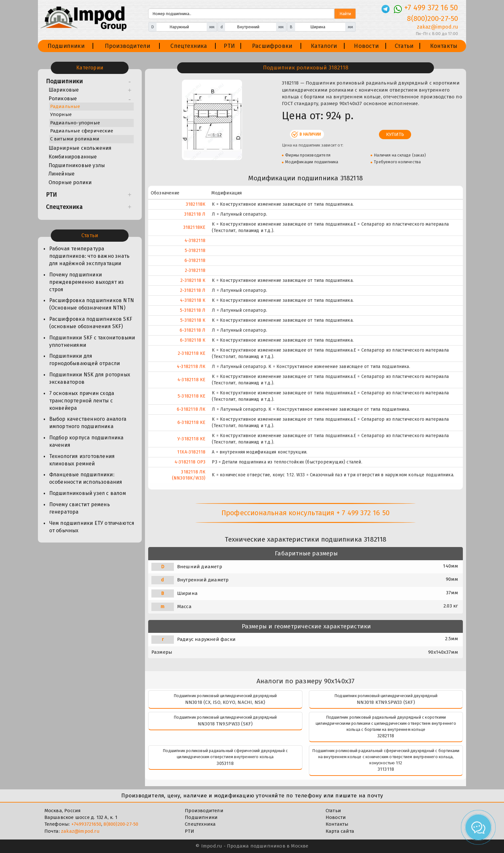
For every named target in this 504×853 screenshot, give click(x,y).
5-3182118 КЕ (192, 396)
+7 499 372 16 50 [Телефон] (431, 8)
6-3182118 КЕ (191, 422)
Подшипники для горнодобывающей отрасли (85, 360)
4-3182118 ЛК (191, 367)
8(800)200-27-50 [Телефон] (432, 18)
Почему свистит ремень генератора (80, 508)
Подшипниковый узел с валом (88, 493)
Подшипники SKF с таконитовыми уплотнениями (92, 341)
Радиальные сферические (82, 131)
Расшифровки (272, 46)
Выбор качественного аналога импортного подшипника (88, 423)
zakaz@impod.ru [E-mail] (438, 27)
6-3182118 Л (193, 330)
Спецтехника (189, 46)
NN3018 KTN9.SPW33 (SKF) (386, 702)
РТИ (229, 46)
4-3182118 (195, 241)
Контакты (444, 46)
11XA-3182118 (191, 452)
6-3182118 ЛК (191, 409)
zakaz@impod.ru (80, 831)
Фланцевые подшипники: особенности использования (86, 478)
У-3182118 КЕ (191, 439)
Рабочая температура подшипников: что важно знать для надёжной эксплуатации (90, 256)
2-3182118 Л (193, 290)
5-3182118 (195, 251)
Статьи (404, 46)
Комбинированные (73, 157)
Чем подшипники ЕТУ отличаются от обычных (92, 527)
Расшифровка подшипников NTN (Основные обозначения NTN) (92, 304)
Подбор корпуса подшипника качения (86, 441)
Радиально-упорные (75, 123)
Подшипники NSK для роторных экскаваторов (90, 378)
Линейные (62, 174)
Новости (366, 46)
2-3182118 (195, 270)
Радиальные (65, 106)
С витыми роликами (75, 139)
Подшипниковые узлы (77, 165)
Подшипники (66, 46)
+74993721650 (86, 824)
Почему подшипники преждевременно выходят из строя (87, 282)
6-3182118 (195, 260)
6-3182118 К (193, 340)
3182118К (196, 204)
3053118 (225, 763)
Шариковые (64, 90)
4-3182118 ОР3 (190, 462)
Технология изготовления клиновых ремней (82, 460)
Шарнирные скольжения (80, 148)
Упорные (61, 114)
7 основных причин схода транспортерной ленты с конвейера (82, 401)
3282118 (386, 736)
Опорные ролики (70, 182)
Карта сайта (340, 831)
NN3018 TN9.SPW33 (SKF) (225, 724)
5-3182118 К (193, 320)
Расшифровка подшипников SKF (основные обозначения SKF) (91, 323)
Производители (128, 46)
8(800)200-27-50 (121, 824)
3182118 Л (195, 214)
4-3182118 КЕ (191, 380)
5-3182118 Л (193, 310)
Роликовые (63, 99)
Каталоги (324, 46)
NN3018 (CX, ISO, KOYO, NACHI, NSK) (225, 702)
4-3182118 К (193, 300)
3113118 (386, 769)
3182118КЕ (194, 227)
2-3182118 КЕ (192, 353)
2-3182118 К (193, 280)
